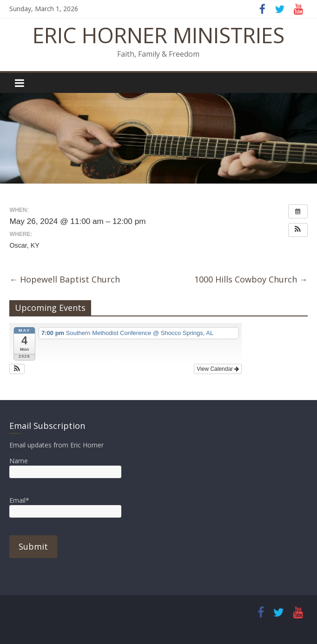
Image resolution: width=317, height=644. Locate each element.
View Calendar (218, 369)
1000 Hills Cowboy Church (251, 279)
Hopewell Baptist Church (65, 279)
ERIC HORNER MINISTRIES (158, 35)
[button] (298, 230)
